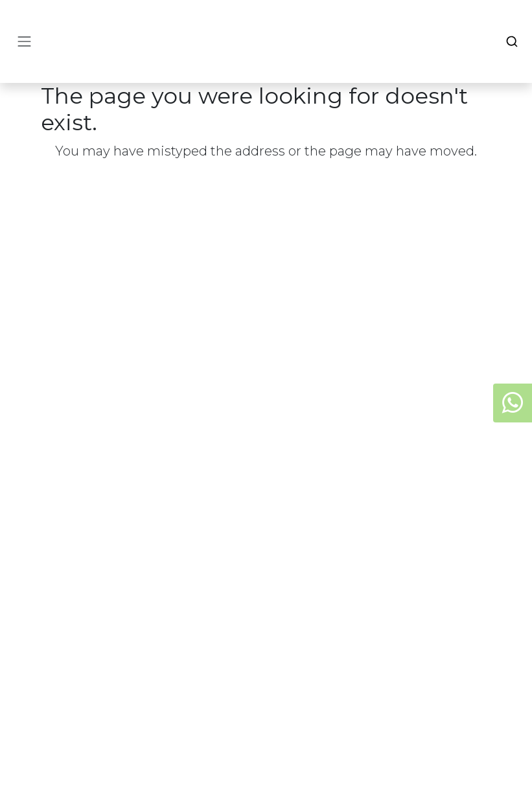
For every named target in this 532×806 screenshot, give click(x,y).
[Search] (512, 41)
